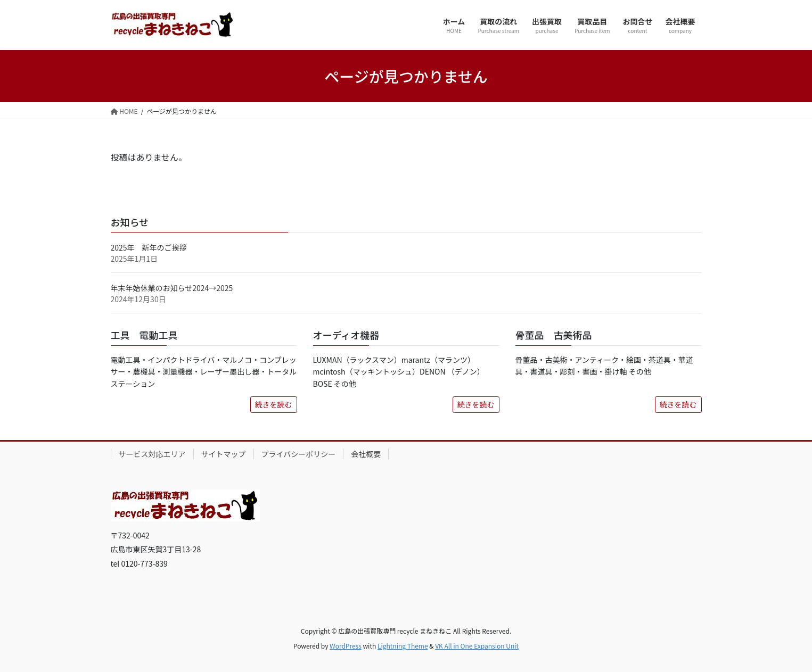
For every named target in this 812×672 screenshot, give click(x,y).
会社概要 (366, 454)
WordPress (346, 646)
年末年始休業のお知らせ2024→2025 (172, 288)
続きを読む (274, 404)
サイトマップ (224, 454)
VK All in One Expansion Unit (477, 646)
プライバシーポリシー (299, 454)
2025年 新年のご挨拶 (149, 247)
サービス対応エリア (152, 454)
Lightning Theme (403, 646)
